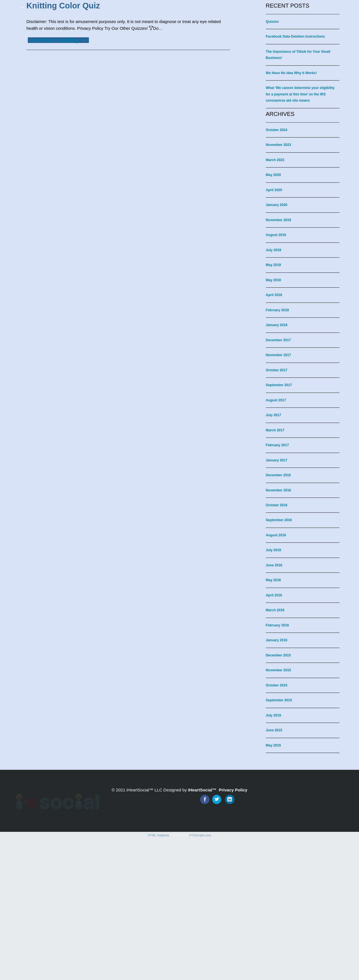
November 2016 (279, 490)
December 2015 (278, 655)
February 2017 (278, 445)
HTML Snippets (158, 977)
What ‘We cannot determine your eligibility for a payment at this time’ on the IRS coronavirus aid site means (300, 94)
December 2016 (278, 475)
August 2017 (276, 400)
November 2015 (279, 670)
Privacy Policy (233, 790)
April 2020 (274, 190)
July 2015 (274, 715)
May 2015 (273, 745)
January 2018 (277, 325)
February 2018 (278, 310)
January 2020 (277, 205)
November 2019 (279, 220)
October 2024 (277, 130)
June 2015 (274, 730)
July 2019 (274, 250)
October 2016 (277, 505)
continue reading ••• (58, 40)
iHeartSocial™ (202, 790)
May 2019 (273, 265)
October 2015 (277, 685)
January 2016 (277, 640)
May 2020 (273, 175)
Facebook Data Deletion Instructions (295, 36)
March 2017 (275, 430)
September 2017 (279, 385)
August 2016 (276, 535)
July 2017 (274, 415)
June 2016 (274, 565)
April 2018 (274, 295)
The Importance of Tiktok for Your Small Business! (298, 55)
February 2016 (278, 625)
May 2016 (273, 580)
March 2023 (275, 160)
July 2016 (274, 550)
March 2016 (275, 610)
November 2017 (279, 355)
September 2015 (279, 700)
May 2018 (273, 280)
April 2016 (274, 595)
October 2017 (277, 370)
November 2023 (279, 145)
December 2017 (278, 340)
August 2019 (276, 235)
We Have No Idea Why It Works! (291, 73)
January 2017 (277, 460)
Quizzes (272, 22)
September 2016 (279, 520)
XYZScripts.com (200, 977)
